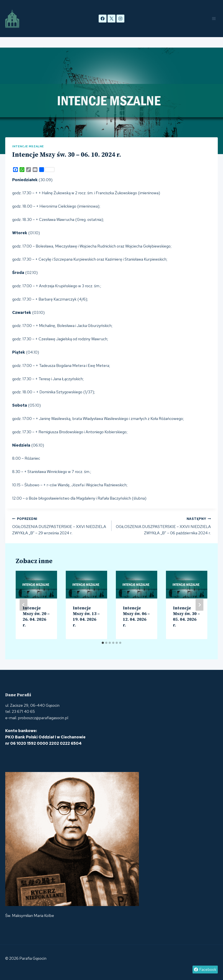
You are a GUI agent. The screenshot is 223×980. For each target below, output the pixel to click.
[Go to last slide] (24, 605)
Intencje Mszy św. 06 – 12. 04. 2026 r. (136, 617)
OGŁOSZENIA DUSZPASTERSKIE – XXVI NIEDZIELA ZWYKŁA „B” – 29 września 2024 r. (60, 526)
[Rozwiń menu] (214, 18)
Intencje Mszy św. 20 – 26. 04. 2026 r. (36, 617)
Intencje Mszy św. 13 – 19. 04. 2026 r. (86, 617)
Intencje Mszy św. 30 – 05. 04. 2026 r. (186, 617)
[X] (111, 19)
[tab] (103, 643)
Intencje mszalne (28, 146)
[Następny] (199, 605)
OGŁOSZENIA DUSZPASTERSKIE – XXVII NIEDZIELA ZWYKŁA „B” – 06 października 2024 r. (163, 526)
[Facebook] (103, 19)
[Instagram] (120, 19)
